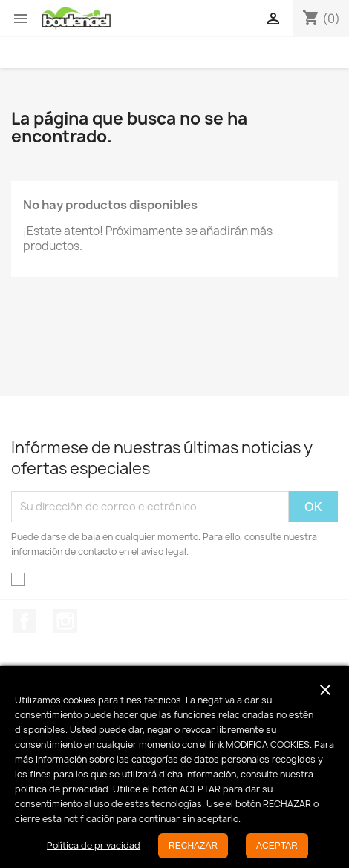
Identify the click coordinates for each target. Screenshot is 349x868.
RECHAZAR (193, 846)
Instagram (65, 621)
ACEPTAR (277, 846)
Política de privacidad (94, 845)
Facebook (25, 621)
